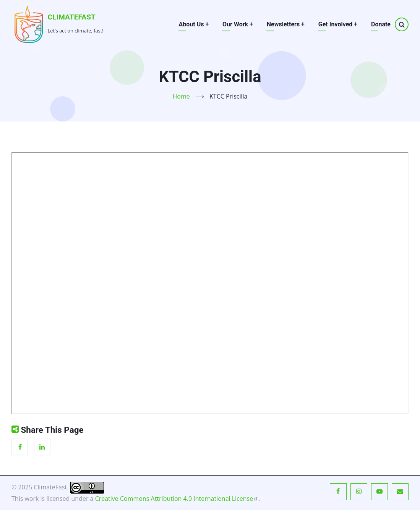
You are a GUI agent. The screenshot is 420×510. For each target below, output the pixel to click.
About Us (194, 24)
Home (181, 96)
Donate (381, 24)
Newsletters (286, 24)
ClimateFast (72, 17)
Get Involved (338, 24)
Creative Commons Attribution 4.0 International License (177, 499)
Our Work (238, 24)
